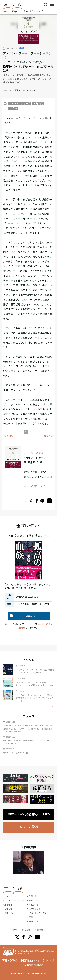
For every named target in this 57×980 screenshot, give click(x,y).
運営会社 (8, 905)
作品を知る (34, 905)
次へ (38, 432)
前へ (19, 432)
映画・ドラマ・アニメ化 (40, 913)
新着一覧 (33, 896)
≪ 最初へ (8, 436)
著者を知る (34, 900)
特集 (31, 917)
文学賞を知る (35, 909)
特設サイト (34, 921)
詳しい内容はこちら (35, 486)
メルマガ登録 (29, 827)
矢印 (50, 707)
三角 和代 (38, 103)
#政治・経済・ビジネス (24, 90)
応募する (22, 616)
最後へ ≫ (49, 436)
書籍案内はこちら (29, 814)
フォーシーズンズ (34, 453)
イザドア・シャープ (20, 103)
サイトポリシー (11, 896)
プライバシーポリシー (14, 900)
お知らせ (8, 909)
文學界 (10, 930)
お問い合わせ (10, 913)
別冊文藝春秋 (44, 930)
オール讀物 (25, 930)
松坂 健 (7, 67)
